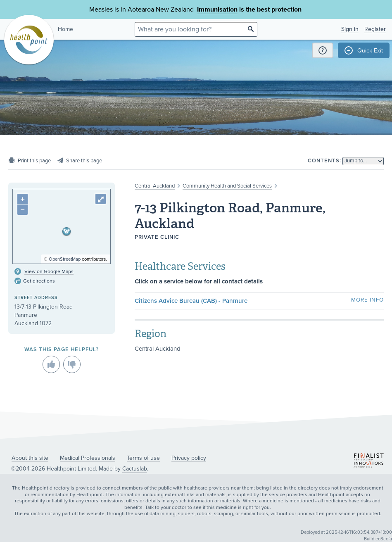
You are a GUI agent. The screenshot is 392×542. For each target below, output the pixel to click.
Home (65, 29)
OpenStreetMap (65, 259)
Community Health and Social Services (227, 186)
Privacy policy (189, 458)
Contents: (324, 161)
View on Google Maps (49, 271)
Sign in (350, 29)
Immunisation (217, 10)
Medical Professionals (88, 458)
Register (375, 29)
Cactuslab (135, 469)
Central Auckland (155, 186)
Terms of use (143, 458)
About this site (30, 458)
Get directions (39, 281)
